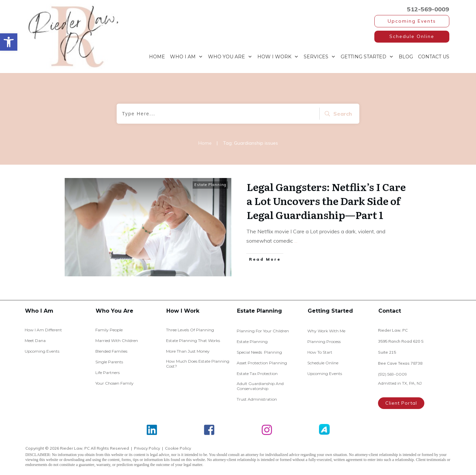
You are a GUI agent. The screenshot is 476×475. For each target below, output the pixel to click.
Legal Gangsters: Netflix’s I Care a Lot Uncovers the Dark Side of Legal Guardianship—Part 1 (326, 201)
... (296, 241)
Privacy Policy (147, 448)
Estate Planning (210, 185)
